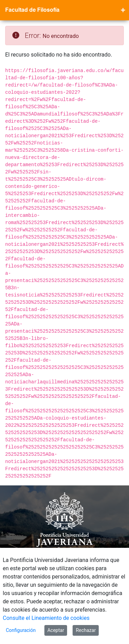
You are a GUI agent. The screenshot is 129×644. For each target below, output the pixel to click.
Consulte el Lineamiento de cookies (46, 618)
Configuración (21, 630)
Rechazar (86, 630)
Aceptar (56, 630)
